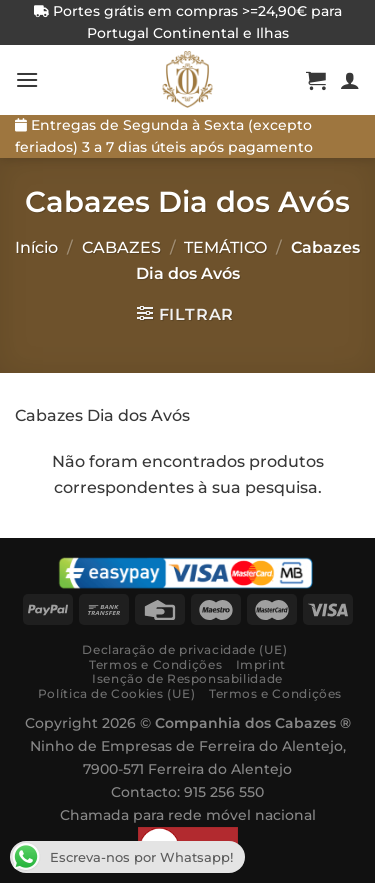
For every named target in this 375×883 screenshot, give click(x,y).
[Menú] (27, 79)
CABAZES (121, 247)
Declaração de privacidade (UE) (184, 649)
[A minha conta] (350, 80)
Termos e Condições (155, 664)
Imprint (261, 664)
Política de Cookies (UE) (117, 693)
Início (36, 247)
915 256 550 (224, 792)
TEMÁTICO (225, 247)
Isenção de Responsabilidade (187, 678)
